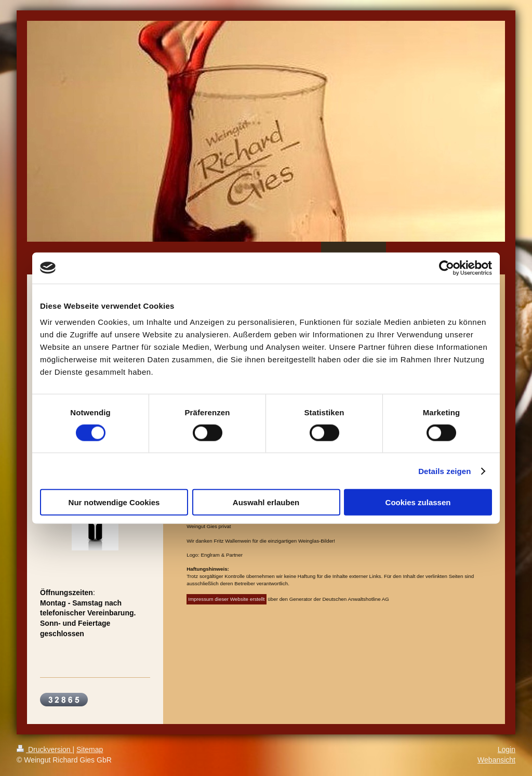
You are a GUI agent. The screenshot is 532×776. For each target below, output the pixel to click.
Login (507, 749)
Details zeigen (444, 471)
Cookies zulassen (418, 502)
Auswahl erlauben (266, 502)
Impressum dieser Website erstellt (226, 599)
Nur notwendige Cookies (114, 502)
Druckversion (44, 749)
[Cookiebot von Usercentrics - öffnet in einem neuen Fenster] (447, 268)
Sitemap (90, 749)
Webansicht (496, 760)
